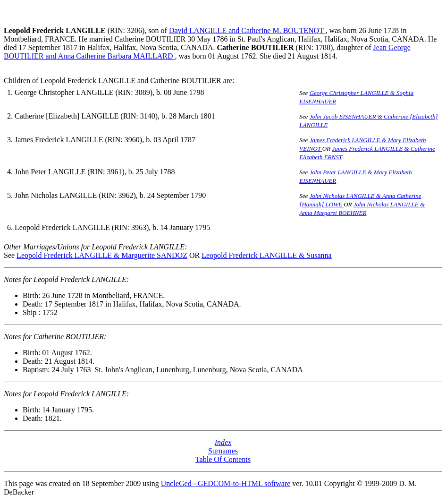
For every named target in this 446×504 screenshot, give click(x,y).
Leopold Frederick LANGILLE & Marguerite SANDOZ (102, 255)
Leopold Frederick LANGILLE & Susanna (266, 255)
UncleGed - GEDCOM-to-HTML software (226, 483)
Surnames (223, 451)
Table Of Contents (223, 459)
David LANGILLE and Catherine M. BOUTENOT (247, 30)
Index (223, 442)
